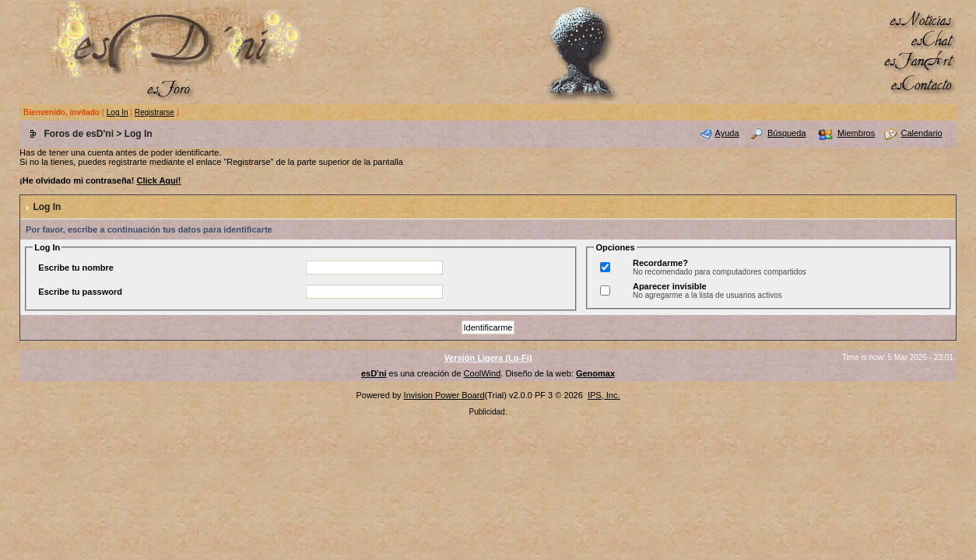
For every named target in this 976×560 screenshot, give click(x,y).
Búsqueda (787, 133)
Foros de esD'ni (79, 134)
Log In (118, 112)
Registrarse (154, 112)
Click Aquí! (158, 180)
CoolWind (483, 373)
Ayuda (727, 133)
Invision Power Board (444, 395)
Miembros (856, 133)
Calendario (921, 133)
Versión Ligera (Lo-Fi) (488, 358)
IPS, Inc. (604, 395)
